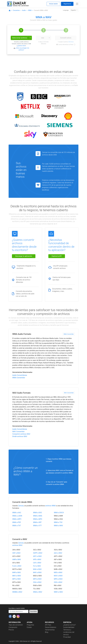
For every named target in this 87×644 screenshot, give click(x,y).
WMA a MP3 (17, 519)
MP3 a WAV (17, 579)
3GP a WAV (16, 553)
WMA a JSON (17, 516)
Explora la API (57, 256)
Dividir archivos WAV (20, 436)
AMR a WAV (17, 559)
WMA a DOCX (59, 513)
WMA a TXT (17, 526)
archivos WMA (51, 506)
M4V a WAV (37, 572)
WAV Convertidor (69, 393)
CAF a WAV (37, 563)
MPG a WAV (58, 579)
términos (71, 42)
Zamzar (21, 506)
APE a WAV (37, 559)
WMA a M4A (38, 516)
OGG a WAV (58, 582)
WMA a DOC (37, 513)
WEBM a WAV (17, 592)
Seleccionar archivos (20, 38)
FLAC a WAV (17, 566)
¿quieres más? (21, 46)
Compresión (13, 627)
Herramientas (50, 630)
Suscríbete (33, 611)
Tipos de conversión (16, 625)
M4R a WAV (17, 572)
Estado (29, 627)
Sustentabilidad (69, 627)
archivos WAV (17, 545)
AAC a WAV (58, 553)
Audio (24, 10)
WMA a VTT (37, 526)
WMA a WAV (58, 526)
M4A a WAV (37, 569)
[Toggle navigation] (77, 4)
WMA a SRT (37, 522)
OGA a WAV (37, 582)
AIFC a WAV (37, 556)
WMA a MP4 (38, 519)
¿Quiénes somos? (69, 625)
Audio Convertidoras (20, 375)
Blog (47, 632)
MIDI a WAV (58, 572)
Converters (16, 10)
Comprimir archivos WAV (21, 434)
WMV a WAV (58, 592)
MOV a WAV (58, 576)
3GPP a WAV (38, 553)
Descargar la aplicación (24, 256)
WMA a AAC (17, 513)
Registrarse (67, 4)
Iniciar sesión (53, 4)
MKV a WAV (17, 576)
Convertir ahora (66, 38)
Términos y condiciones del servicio (69, 632)
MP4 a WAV (37, 579)
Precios (11, 630)
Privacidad (67, 637)
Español (73, 10)
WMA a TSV (58, 522)
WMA (30, 10)
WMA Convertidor (69, 334)
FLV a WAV (37, 566)
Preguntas (30, 625)
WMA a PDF (17, 522)
